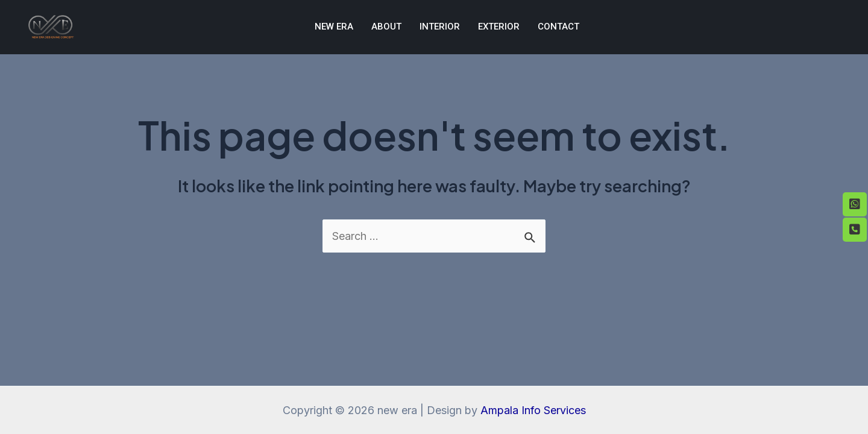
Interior (440, 27)
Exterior (499, 27)
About (386, 27)
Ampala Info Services (533, 410)
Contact (558, 27)
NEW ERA (334, 27)
